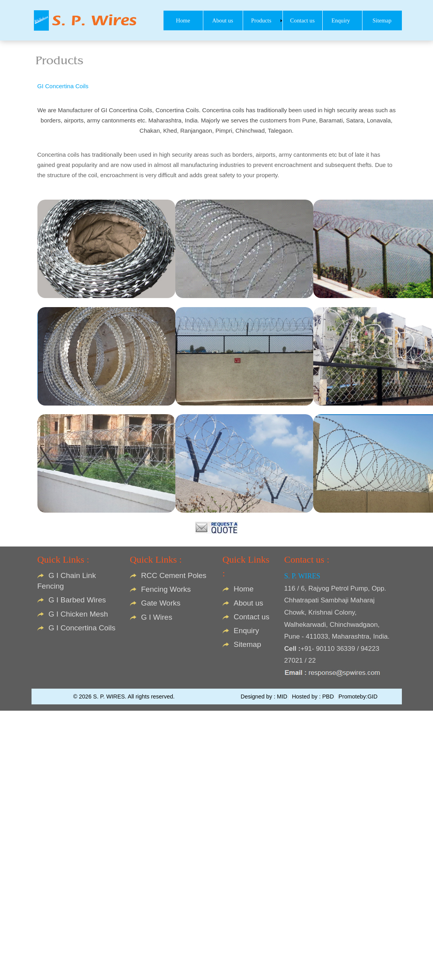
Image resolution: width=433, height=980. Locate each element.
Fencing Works (166, 589)
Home (244, 589)
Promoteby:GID (358, 697)
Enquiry (246, 631)
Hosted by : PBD (314, 697)
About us (248, 603)
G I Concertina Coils (82, 628)
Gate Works (161, 603)
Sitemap (247, 644)
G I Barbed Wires (77, 600)
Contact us (252, 617)
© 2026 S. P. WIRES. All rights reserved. (124, 697)
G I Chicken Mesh (78, 614)
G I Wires (157, 617)
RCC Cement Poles (174, 575)
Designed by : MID (265, 697)
